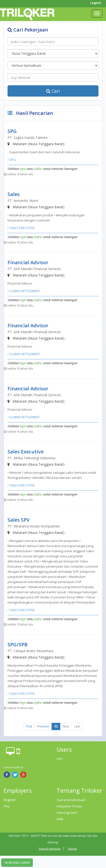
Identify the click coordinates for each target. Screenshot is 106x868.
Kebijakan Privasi (69, 806)
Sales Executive (26, 452)
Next (66, 726)
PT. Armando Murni (23, 201)
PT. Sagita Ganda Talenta (27, 137)
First (29, 726)
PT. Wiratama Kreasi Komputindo (34, 526)
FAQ (60, 759)
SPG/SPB (18, 644)
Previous (43, 726)
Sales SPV (18, 520)
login (23, 169)
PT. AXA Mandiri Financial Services (34, 269)
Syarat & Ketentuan (71, 800)
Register (10, 800)
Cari (53, 91)
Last (77, 726)
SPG (12, 131)
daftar (38, 169)
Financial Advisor (28, 262)
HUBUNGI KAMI (17, 863)
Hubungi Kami (67, 813)
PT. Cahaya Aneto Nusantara (30, 651)
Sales (14, 194)
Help (60, 819)
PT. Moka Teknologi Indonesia (31, 458)
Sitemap (72, 849)
